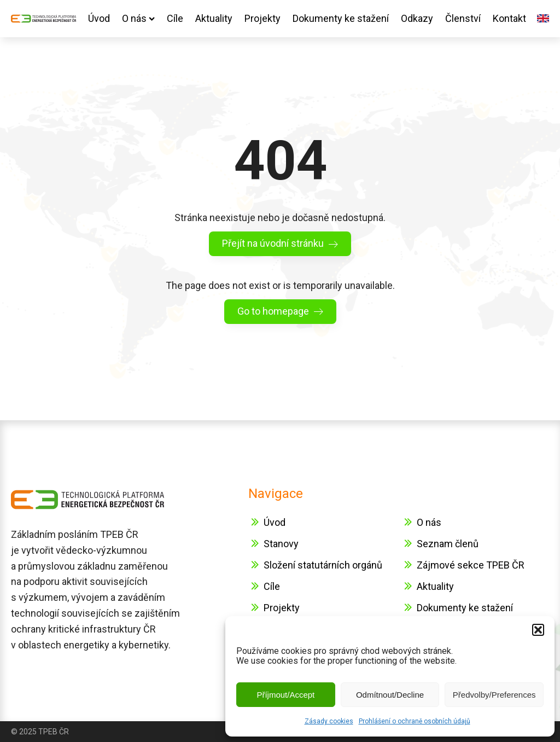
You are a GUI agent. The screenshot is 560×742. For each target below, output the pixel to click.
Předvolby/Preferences (494, 695)
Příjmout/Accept (285, 695)
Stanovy (281, 544)
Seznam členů (448, 544)
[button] (538, 630)
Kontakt (509, 18)
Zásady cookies (329, 721)
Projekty (262, 18)
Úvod (99, 18)
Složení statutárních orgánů (323, 565)
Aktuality (214, 18)
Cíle (175, 18)
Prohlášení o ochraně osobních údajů (415, 721)
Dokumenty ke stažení (341, 18)
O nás (138, 18)
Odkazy (417, 18)
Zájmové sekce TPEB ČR (471, 565)
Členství (463, 18)
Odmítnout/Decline (390, 695)
